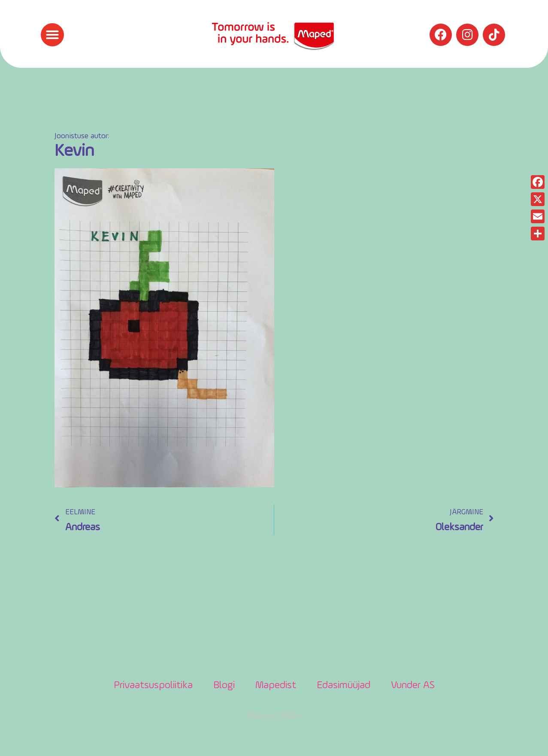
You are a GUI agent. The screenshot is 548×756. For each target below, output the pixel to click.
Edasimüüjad (344, 686)
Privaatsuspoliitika (153, 686)
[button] (52, 35)
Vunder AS (413, 686)
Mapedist (276, 686)
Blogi (224, 686)
